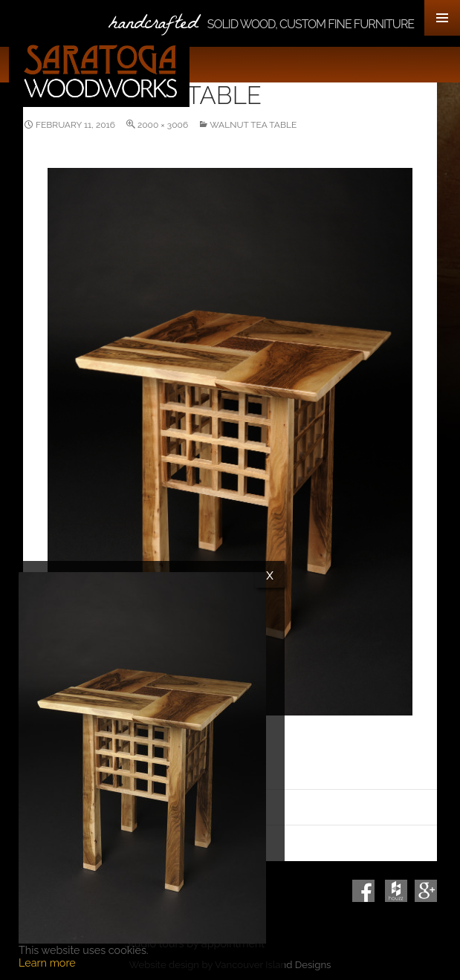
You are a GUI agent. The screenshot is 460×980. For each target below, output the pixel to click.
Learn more (47, 963)
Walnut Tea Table (253, 125)
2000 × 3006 (163, 125)
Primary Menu (442, 18)
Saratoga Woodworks (100, 71)
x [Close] (270, 574)
